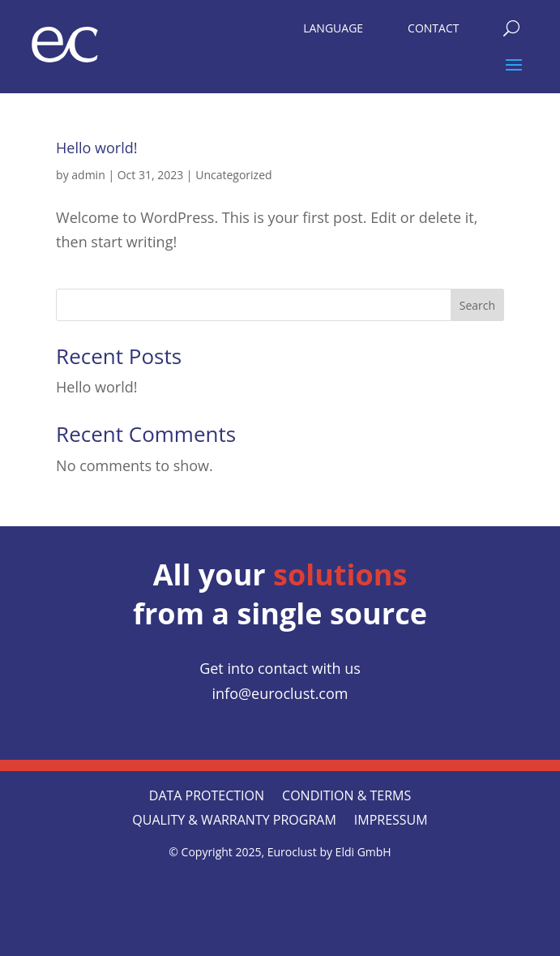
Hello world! (96, 148)
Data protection (207, 797)
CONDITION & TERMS (346, 797)
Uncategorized (233, 175)
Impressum (391, 821)
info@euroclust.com (280, 693)
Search (477, 305)
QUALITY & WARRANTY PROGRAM (234, 821)
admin (88, 175)
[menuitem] (333, 24)
